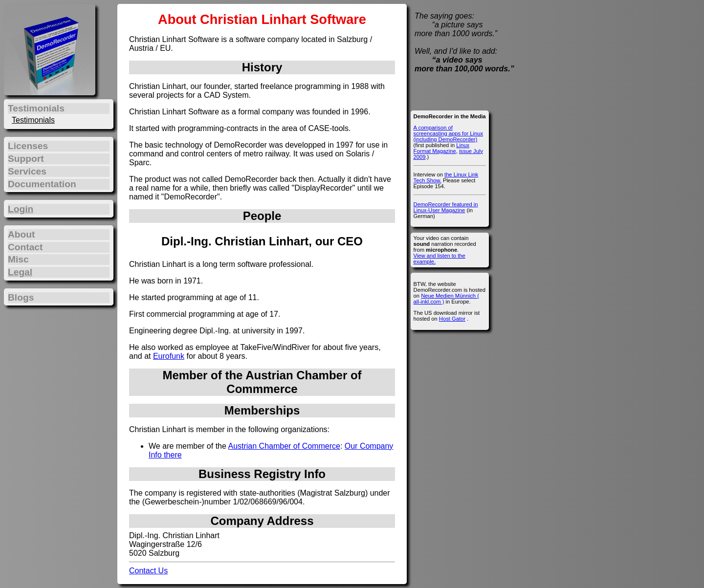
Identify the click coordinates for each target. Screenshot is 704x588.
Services (27, 171)
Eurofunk (169, 356)
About (21, 234)
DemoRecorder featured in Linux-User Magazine (446, 207)
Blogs (21, 297)
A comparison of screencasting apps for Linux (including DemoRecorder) (448, 133)
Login (21, 209)
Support (26, 159)
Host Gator (452, 319)
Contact (25, 247)
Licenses (28, 146)
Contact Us (148, 571)
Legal (20, 272)
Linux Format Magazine (441, 148)
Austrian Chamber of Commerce (284, 446)
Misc (18, 259)
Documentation (42, 184)
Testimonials (33, 120)
